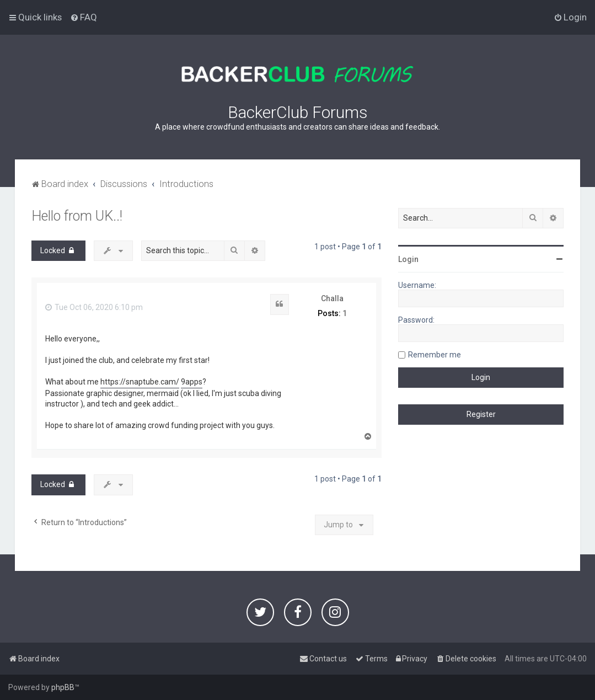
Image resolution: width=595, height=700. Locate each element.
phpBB (63, 687)
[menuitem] (84, 17)
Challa (332, 298)
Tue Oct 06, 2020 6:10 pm (94, 307)
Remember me (435, 355)
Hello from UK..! (77, 216)
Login (408, 259)
